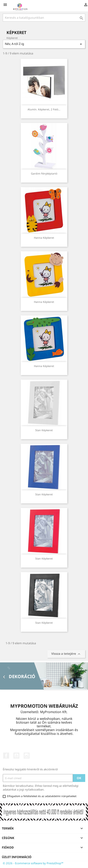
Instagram (27, 756)
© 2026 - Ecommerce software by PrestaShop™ (33, 863)
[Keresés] (44, 18)
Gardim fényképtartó (44, 174)
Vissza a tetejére (66, 654)
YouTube (16, 756)
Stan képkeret (44, 430)
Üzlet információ (17, 857)
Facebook (6, 756)
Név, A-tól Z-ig (44, 44)
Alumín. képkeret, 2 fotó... (44, 109)
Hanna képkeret (44, 238)
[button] (7, 676)
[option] (44, 676)
